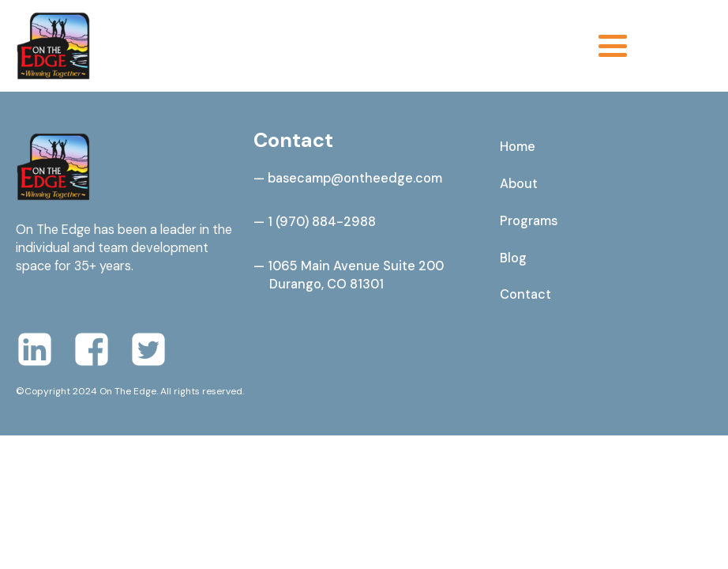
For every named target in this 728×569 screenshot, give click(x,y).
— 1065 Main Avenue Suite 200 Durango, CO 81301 (349, 275)
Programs (529, 221)
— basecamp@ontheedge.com (348, 178)
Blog (513, 258)
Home (518, 147)
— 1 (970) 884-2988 (315, 222)
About (519, 184)
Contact (525, 294)
